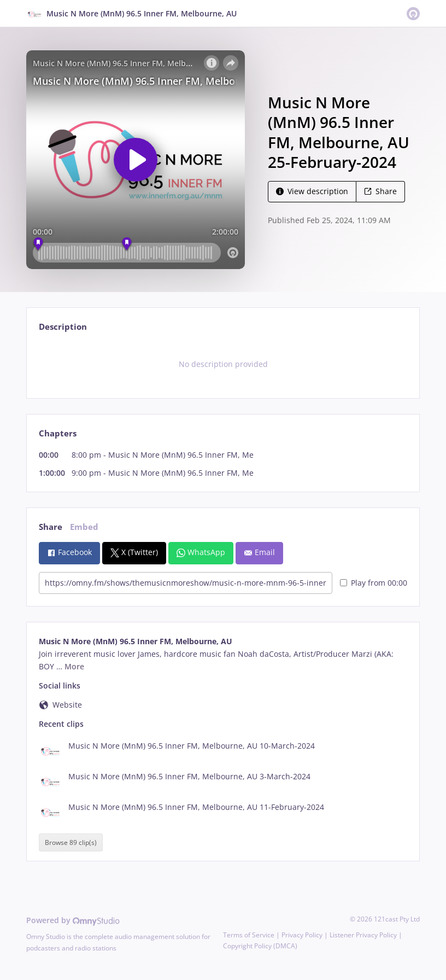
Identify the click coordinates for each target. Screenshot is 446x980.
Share (380, 191)
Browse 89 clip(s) (71, 842)
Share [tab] (51, 527)
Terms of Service (249, 935)
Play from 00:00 (374, 583)
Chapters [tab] (58, 433)
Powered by (73, 920)
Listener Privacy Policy (363, 935)
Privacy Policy (302, 935)
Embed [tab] (84, 527)
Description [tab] (63, 327)
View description (312, 191)
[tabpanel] (223, 364)
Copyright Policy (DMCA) (260, 946)
